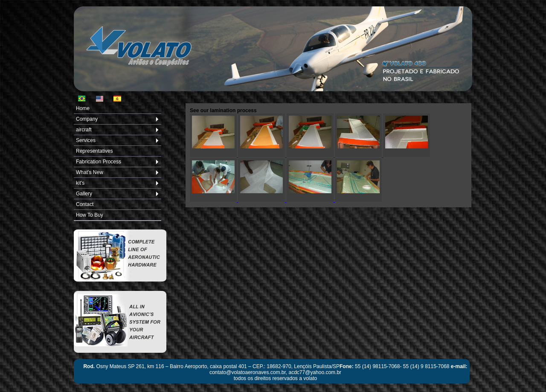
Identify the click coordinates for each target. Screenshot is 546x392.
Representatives (94, 151)
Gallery (84, 194)
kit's (80, 183)
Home (83, 108)
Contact (85, 204)
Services (86, 140)
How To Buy (90, 215)
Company (87, 119)
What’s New (90, 172)
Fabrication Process (99, 162)
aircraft (84, 130)
